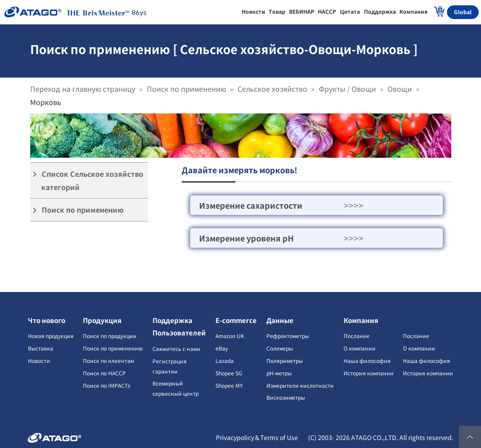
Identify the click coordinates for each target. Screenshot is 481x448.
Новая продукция (51, 336)
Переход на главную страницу (83, 89)
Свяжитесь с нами (176, 349)
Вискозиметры (286, 397)
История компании (369, 373)
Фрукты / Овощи (347, 89)
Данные (280, 320)
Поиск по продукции (110, 336)
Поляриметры (285, 360)
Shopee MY (229, 385)
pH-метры (279, 373)
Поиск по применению (186, 89)
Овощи (400, 89)
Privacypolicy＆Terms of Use (257, 437)
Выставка (41, 348)
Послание (357, 336)
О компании (360, 348)
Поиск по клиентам (108, 360)
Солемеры (280, 348)
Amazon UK (230, 336)
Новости (39, 360)
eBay (222, 348)
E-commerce (236, 320)
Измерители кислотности (300, 385)
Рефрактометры (288, 336)
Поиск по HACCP (104, 373)
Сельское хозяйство (272, 89)
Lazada (225, 360)
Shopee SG (229, 373)
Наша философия (367, 360)
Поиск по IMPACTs (107, 385)
